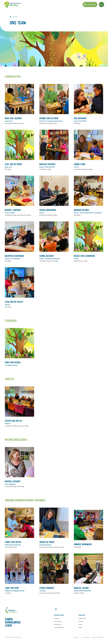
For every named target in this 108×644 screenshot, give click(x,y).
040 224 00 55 (57, 625)
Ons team (81, 622)
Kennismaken (92, 4)
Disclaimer (77, 637)
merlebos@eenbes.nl (59, 628)
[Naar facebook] (56, 609)
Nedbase (101, 637)
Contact (80, 625)
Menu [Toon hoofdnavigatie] (101, 4)
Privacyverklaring (86, 637)
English (80, 628)
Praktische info (82, 619)
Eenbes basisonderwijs (14, 637)
